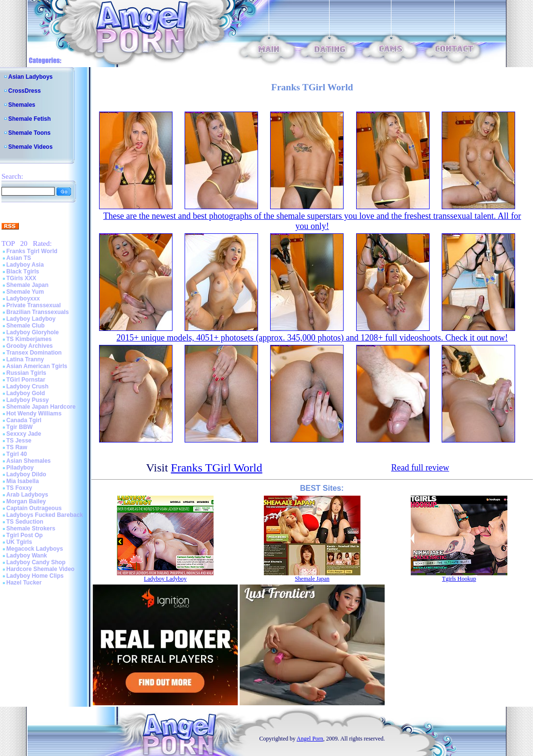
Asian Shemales (29, 461)
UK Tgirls (19, 542)
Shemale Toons (29, 133)
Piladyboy (20, 468)
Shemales (22, 105)
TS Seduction (25, 522)
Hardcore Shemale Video (40, 569)
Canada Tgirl (24, 420)
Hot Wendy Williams (34, 414)
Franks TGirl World (217, 468)
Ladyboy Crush (27, 386)
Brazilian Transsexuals (37, 312)
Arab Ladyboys (27, 495)
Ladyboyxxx (23, 299)
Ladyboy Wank (27, 556)
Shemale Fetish (29, 119)
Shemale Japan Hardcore (41, 407)
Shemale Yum (25, 292)
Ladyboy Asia (25, 265)
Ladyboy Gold (26, 393)
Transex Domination (34, 353)
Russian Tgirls (26, 373)
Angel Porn (310, 739)
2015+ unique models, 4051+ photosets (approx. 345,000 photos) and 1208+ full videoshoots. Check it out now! (312, 338)
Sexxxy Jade (24, 434)
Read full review (420, 468)
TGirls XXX (21, 278)
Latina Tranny (25, 359)
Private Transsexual (34, 305)
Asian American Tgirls (37, 366)
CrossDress (24, 91)
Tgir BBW (20, 427)
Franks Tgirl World (32, 251)
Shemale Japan (27, 285)
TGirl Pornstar (26, 380)
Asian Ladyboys (30, 77)
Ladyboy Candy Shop (36, 562)
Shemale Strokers (31, 528)
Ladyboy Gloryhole (33, 332)
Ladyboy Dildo (26, 474)
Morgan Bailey (26, 501)
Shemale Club (25, 326)
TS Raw (17, 447)
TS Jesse (19, 441)
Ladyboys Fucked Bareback (45, 515)
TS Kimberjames (29, 339)
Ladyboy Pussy (28, 400)
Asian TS (19, 258)
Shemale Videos (30, 147)
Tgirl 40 (17, 454)
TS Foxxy (19, 488)
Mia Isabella (22, 481)
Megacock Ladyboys (35, 549)
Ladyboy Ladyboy (31, 319)
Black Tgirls (23, 271)
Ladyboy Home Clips (35, 576)
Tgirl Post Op (24, 535)
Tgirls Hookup (459, 579)
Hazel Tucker (24, 583)
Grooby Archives (29, 346)
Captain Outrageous (34, 508)
